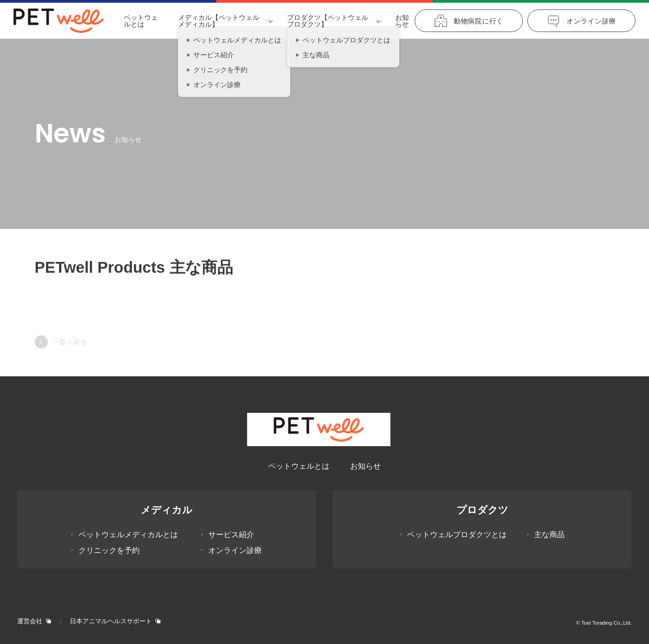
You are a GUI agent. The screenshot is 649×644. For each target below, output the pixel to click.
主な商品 (549, 534)
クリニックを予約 (109, 550)
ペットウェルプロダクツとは (457, 534)
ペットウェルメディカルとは (128, 534)
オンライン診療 (235, 550)
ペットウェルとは (141, 21)
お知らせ (402, 21)
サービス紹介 (231, 534)
